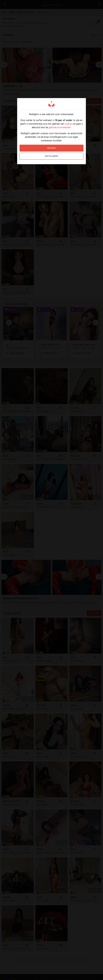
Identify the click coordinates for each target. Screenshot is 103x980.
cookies (69, 124)
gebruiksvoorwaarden (60, 127)
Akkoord (51, 148)
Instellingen (51, 156)
